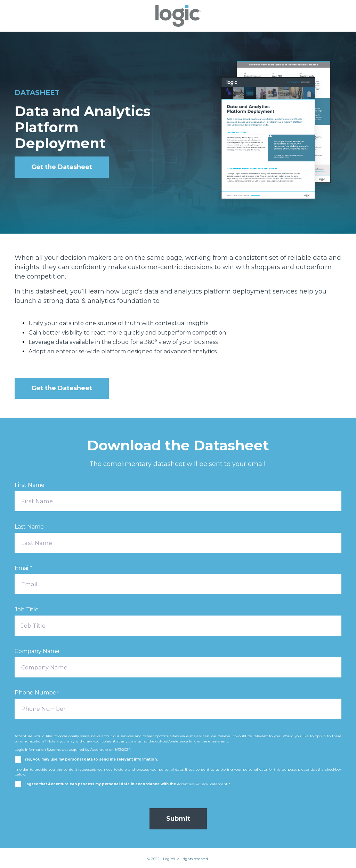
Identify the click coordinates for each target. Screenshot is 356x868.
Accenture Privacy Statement (202, 784)
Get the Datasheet (62, 167)
